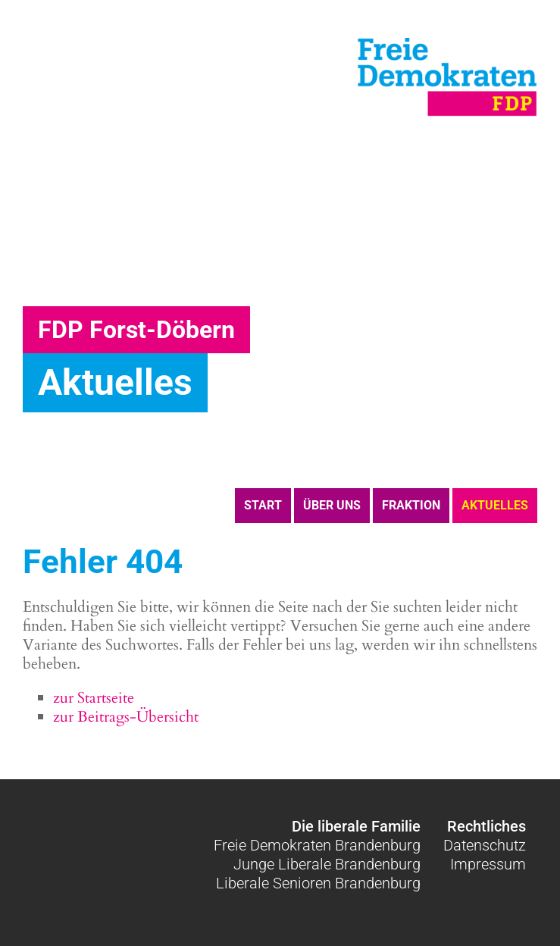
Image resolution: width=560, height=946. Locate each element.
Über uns (332, 505)
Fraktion (411, 505)
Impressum (488, 864)
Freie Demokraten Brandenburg (317, 845)
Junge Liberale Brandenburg (327, 864)
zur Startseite (94, 698)
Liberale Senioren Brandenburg (318, 883)
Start (263, 505)
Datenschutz (485, 845)
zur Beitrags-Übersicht (126, 717)
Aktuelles (495, 505)
